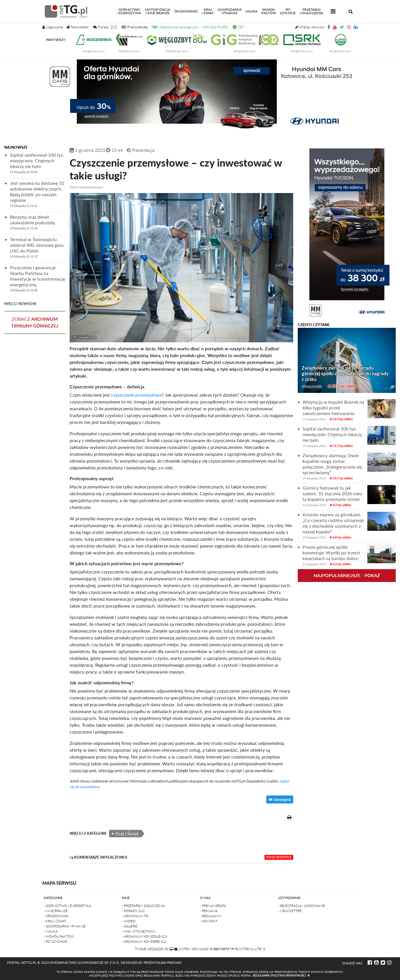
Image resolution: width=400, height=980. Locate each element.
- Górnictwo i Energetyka (67, 906)
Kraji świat (208, 11)
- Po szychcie (55, 941)
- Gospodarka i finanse (65, 926)
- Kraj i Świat (55, 921)
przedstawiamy (99, 51)
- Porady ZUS (133, 911)
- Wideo (129, 921)
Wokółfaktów (269, 11)
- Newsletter (290, 911)
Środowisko (186, 11)
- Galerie (130, 926)
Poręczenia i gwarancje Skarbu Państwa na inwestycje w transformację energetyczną (38, 280)
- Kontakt (209, 921)
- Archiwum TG (135, 916)
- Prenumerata (213, 906)
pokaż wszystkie (279, 857)
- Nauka (51, 931)
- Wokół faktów (59, 936)
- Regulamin (211, 916)
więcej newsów (20, 304)
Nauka (251, 11)
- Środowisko (56, 916)
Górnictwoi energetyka (130, 11)
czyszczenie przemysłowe (136, 395)
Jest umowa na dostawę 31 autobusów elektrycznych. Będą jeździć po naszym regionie (38, 195)
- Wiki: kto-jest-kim (138, 931)
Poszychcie (288, 11)
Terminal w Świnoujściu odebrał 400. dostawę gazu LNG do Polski (38, 249)
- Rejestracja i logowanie (301, 906)
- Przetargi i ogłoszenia (143, 906)
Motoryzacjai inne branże (158, 11)
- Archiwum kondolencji (145, 936)
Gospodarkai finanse (230, 11)
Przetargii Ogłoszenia (311, 11)
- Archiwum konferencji (144, 941)
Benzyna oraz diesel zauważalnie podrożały (38, 223)
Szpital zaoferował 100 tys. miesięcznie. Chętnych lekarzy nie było (38, 164)
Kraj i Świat (127, 833)
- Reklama (209, 911)
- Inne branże (56, 911)
